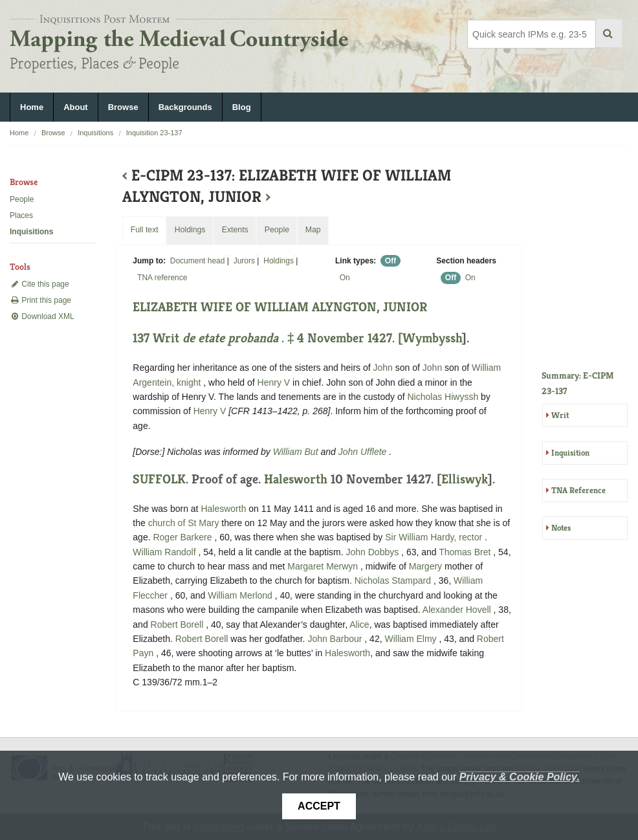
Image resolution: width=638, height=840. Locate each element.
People (22, 199)
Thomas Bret (466, 552)
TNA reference (162, 278)
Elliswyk (465, 479)
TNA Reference (578, 490)
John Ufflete (364, 452)
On (345, 278)
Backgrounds (185, 107)
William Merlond (241, 595)
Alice (359, 624)
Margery (425, 566)
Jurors (244, 261)
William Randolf (165, 552)
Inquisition (570, 453)
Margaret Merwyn (324, 566)
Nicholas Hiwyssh (444, 397)
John (383, 368)
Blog (242, 107)
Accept (319, 806)
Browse (123, 107)
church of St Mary (184, 523)
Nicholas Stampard (394, 580)
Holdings (279, 261)
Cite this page (39, 284)
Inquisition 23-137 (154, 133)
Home (32, 107)
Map (313, 230)
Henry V (274, 382)
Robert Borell (179, 624)
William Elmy (412, 639)
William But (297, 452)
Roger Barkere (183, 537)
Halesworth (296, 479)
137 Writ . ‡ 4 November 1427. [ (268, 338)
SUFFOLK (159, 479)
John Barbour (336, 639)
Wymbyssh (432, 338)
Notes (561, 528)
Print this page (40, 300)
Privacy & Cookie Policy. (520, 777)
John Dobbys (374, 552)
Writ (560, 415)
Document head (198, 261)
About (76, 107)
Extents (235, 230)
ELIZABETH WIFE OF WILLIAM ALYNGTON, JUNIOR (280, 307)
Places (21, 216)
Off (390, 261)
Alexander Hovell (458, 610)
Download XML (42, 316)
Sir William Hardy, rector (435, 537)
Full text (145, 230)
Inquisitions (95, 133)
